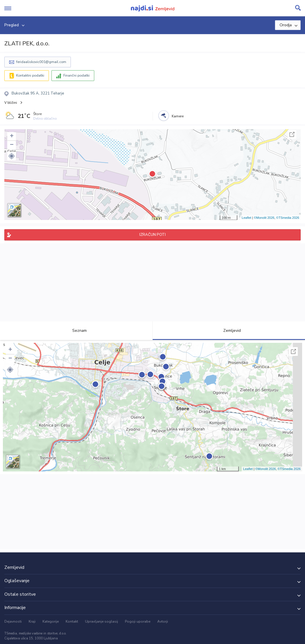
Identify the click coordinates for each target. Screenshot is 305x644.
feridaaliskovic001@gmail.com (41, 62)
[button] (12, 156)
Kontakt (72, 621)
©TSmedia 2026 (288, 218)
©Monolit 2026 (264, 218)
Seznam (76, 331)
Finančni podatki (76, 75)
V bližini (11, 103)
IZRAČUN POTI (152, 235)
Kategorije (51, 621)
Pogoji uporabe (138, 621)
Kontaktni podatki (30, 75)
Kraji (32, 621)
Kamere (178, 116)
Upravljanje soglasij (101, 621)
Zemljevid (229, 331)
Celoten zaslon (292, 134)
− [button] (12, 145)
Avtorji (163, 621)
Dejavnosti (13, 621)
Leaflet (246, 218)
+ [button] (12, 136)
